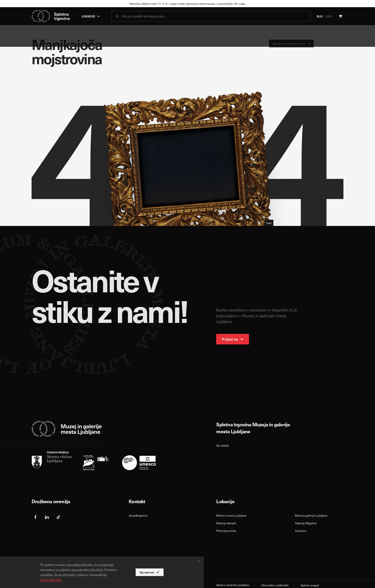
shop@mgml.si (138, 515)
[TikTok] (58, 517)
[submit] (117, 16)
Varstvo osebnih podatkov (233, 585)
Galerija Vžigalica (306, 523)
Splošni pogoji (310, 585)
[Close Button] (199, 561)
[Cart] (341, 16)
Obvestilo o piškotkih (275, 585)
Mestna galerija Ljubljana (311, 515)
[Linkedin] (47, 517)
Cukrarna (301, 531)
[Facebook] (35, 517)
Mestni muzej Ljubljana (231, 515)
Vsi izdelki (223, 445)
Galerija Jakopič (226, 523)
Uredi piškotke (51, 580)
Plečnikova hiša (226, 531)
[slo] (94, 461)
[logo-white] (67, 429)
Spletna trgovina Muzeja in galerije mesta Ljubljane (253, 428)
